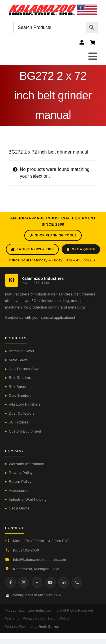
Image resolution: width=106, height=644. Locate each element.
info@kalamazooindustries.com (40, 560)
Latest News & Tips (32, 249)
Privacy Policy (21, 473)
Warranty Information (27, 464)
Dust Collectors (22, 413)
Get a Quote (81, 249)
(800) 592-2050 (26, 550)
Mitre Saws (18, 360)
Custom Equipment (25, 431)
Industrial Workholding (28, 499)
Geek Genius (49, 627)
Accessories (19, 491)
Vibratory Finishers (25, 404)
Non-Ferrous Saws (25, 369)
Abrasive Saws (21, 351)
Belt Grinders (20, 378)
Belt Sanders (20, 387)
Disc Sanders (20, 396)
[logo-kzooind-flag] (53, 6)
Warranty (12, 618)
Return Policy (20, 482)
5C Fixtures (19, 422)
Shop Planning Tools (53, 235)
